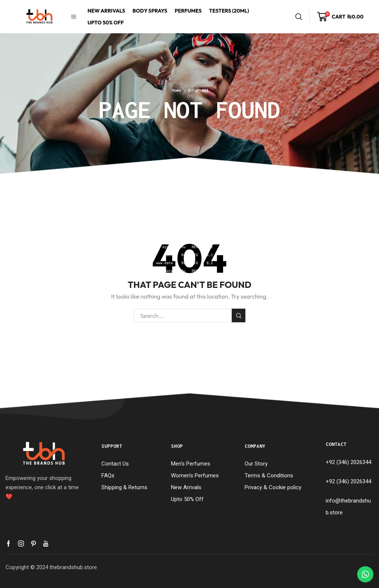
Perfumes (188, 11)
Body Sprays (150, 11)
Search (239, 316)
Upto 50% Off (105, 23)
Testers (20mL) (229, 11)
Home (176, 90)
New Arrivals (106, 11)
